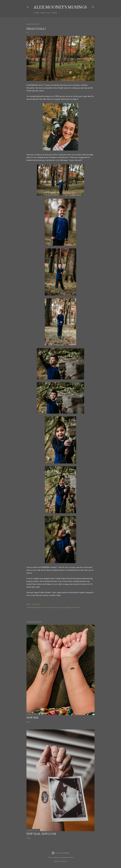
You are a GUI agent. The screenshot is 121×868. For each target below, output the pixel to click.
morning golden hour (67, 607)
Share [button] (28, 604)
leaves (50, 607)
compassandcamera (67, 857)
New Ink (32, 718)
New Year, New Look (41, 834)
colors (43, 607)
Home (36, 13)
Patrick (78, 607)
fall (47, 607)
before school (36, 607)
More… (55, 13)
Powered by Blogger (60, 853)
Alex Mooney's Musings (60, 7)
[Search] (93, 7)
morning (56, 607)
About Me (45, 13)
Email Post (36, 604)
